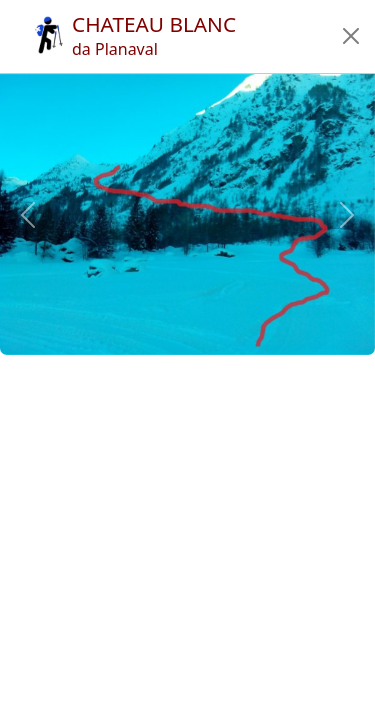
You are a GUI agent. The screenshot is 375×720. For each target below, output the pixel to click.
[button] (351, 36)
